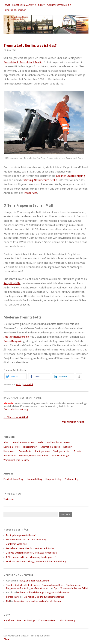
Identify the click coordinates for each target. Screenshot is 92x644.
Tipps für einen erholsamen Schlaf (71, 588)
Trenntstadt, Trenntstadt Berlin (23, 62)
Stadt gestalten (42, 451)
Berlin (18, 385)
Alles (6, 442)
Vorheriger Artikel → (75, 422)
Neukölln (68, 447)
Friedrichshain (30, 447)
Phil (8, 601)
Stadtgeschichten (62, 451)
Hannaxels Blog (34, 479)
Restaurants (9, 451)
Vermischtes (10, 456)
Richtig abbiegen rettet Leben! (21, 535)
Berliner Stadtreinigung (70, 176)
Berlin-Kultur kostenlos (58, 442)
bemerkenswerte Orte (23, 442)
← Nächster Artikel (16, 417)
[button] (15, 376)
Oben (7, 639)
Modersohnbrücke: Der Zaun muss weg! (26, 540)
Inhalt (41, 5)
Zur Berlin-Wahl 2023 (17, 544)
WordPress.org (67, 620)
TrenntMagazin (13, 341)
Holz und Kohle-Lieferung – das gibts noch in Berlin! (43, 592)
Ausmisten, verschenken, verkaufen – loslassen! (38, 601)
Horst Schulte (13, 597)
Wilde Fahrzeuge (60, 456)
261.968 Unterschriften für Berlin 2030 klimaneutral (32, 553)
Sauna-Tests (25, 451)
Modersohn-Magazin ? (24, 5)
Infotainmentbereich (16, 337)
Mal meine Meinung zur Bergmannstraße (44, 597)
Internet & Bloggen (50, 447)
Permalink (28, 385)
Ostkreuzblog (72, 479)
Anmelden (9, 620)
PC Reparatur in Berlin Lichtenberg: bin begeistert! (31, 557)
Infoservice (31, 193)
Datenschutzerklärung (59, 5)
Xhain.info (9, 499)
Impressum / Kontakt (15, 10)
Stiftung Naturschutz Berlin (40, 180)
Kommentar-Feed (47, 620)
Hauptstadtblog (53, 479)
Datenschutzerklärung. (16, 409)
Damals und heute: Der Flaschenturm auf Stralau (30, 548)
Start (7, 5)
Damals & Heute (12, 447)
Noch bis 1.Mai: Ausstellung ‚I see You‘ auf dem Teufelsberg (36, 562)
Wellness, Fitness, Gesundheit (34, 456)
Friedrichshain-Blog (13, 479)
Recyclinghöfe (12, 283)
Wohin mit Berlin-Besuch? (16, 460)
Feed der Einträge (26, 620)
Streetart (78, 451)
